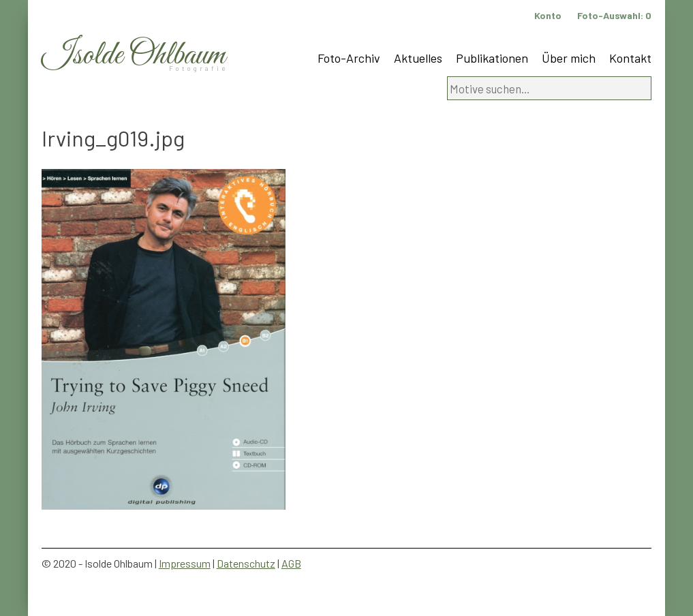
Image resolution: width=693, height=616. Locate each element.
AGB (291, 563)
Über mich (569, 58)
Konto (548, 15)
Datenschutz (246, 563)
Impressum (185, 563)
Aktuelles (418, 58)
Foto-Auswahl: (614, 15)
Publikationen (492, 58)
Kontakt (630, 58)
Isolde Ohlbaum (134, 56)
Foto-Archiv (349, 58)
